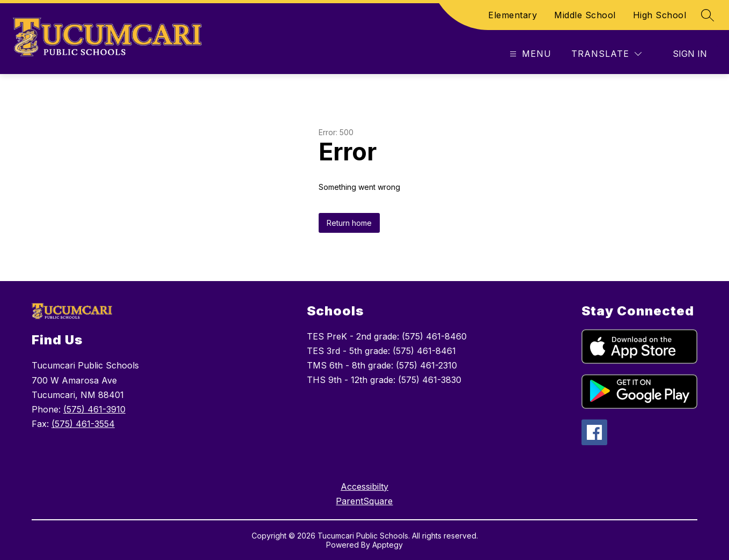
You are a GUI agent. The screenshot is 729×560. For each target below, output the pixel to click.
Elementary (513, 15)
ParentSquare (364, 501)
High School (660, 15)
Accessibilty (364, 487)
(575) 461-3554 (83, 424)
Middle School (585, 15)
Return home (349, 223)
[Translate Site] (606, 54)
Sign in (690, 54)
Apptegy (388, 545)
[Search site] (708, 15)
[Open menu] (529, 54)
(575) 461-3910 (94, 409)
